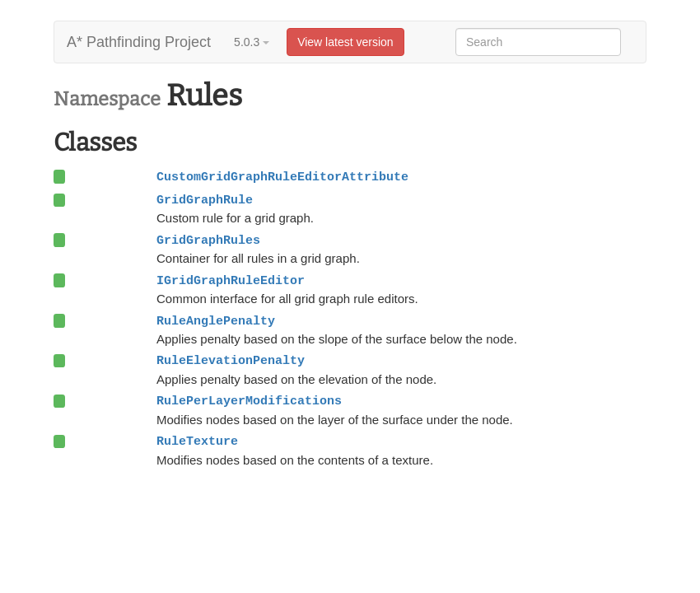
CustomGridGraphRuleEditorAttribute (282, 177)
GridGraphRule (205, 200)
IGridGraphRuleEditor (231, 281)
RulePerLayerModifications (249, 401)
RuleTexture (197, 441)
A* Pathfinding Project (139, 42)
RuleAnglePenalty (216, 321)
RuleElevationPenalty (231, 361)
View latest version (345, 42)
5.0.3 (252, 42)
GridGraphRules (208, 240)
